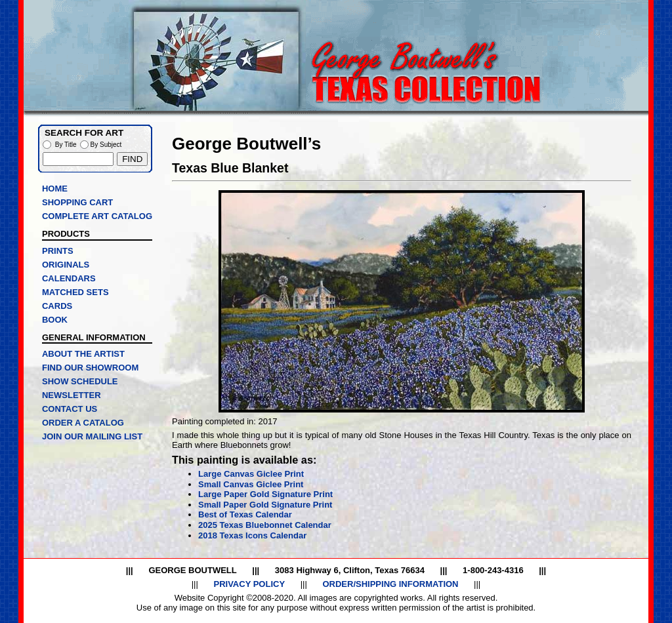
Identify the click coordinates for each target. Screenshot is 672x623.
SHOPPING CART (77, 202)
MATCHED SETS (75, 292)
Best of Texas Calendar (245, 514)
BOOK (55, 320)
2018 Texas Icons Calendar (252, 535)
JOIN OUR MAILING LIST (92, 436)
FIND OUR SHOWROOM (90, 368)
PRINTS (58, 251)
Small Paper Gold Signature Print (265, 505)
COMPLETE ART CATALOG (97, 216)
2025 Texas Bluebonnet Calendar (265, 525)
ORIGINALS (66, 265)
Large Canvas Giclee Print (251, 474)
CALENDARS (69, 278)
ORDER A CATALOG (83, 423)
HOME (55, 189)
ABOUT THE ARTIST (83, 354)
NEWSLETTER (72, 395)
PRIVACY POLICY (249, 584)
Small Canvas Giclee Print (251, 484)
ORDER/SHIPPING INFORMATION (390, 584)
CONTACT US (70, 409)
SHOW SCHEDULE (80, 381)
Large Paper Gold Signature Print (265, 494)
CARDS (57, 306)
